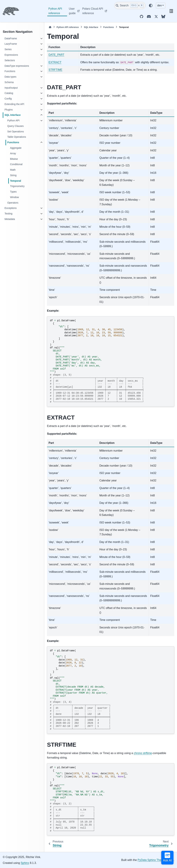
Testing (8, 214)
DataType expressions (17, 66)
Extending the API (14, 104)
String (13, 175)
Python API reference (55, 11)
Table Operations (17, 137)
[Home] (50, 27)
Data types (10, 77)
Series (8, 49)
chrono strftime (143, 753)
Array (13, 153)
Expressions (11, 55)
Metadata (10, 219)
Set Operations (15, 132)
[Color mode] (151, 6)
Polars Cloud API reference (93, 11)
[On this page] (171, 11)
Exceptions (10, 208)
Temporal (15, 181)
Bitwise (14, 159)
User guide (72, 11)
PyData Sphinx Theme (151, 860)
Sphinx (25, 863)
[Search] (130, 6)
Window (14, 197)
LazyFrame (11, 44)
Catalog (9, 93)
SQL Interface (12, 115)
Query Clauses (15, 126)
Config (8, 99)
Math (13, 170)
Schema (9, 82)
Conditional (16, 164)
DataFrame (11, 38)
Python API (13, 120)
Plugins (9, 110)
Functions (10, 71)
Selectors (10, 60)
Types (13, 192)
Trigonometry (17, 186)
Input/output (11, 88)
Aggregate (16, 148)
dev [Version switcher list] (160, 5)
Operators (13, 203)
